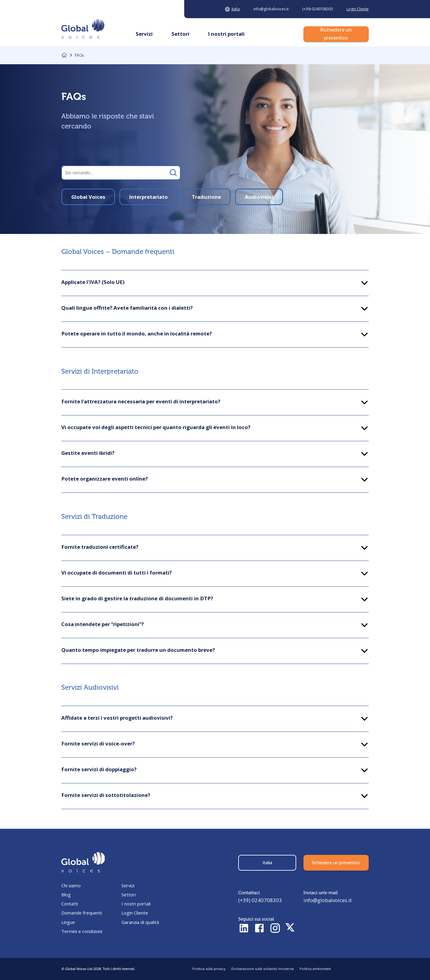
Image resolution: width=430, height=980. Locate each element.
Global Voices (88, 197)
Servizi (128, 885)
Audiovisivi (259, 197)
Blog (66, 895)
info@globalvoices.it (328, 900)
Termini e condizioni (82, 931)
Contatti (70, 904)
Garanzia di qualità (140, 922)
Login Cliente (135, 913)
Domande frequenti (82, 913)
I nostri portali (136, 904)
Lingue (68, 922)
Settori (129, 895)
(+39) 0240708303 (260, 900)
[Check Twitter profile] (290, 928)
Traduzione (206, 197)
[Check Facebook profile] (259, 928)
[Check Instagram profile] (275, 928)
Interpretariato (148, 197)
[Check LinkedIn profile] (244, 928)
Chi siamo (71, 885)
